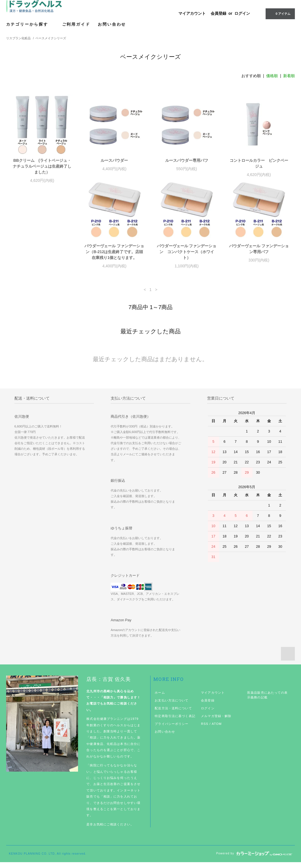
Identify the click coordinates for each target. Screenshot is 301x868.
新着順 (289, 76)
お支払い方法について (172, 706)
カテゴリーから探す (30, 24)
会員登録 (219, 13)
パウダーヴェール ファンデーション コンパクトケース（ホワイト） (114, 258)
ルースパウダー (116, 160)
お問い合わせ (112, 24)
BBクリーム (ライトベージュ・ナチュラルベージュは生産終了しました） (42, 166)
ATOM (217, 730)
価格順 (272, 76)
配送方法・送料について (173, 714)
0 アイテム (280, 13)
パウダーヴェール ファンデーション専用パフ (187, 255)
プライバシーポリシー (172, 730)
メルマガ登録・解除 (216, 722)
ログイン (242, 13)
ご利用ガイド (76, 24)
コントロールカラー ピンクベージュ (259, 163)
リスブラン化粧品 (18, 38)
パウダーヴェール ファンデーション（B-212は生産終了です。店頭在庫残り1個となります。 (42, 258)
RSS (205, 730)
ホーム (160, 698)
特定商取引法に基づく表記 (175, 722)
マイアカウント (192, 13)
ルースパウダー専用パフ (187, 160)
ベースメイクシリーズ (51, 38)
